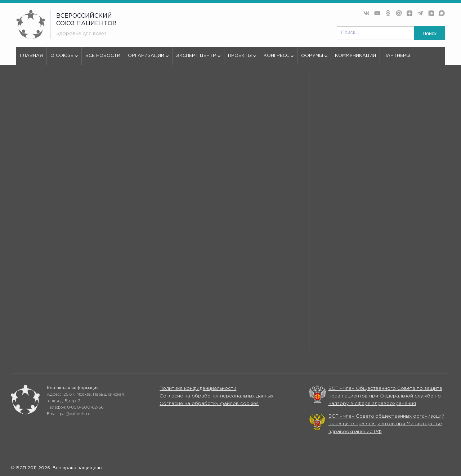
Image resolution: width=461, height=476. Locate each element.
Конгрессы (302, 338)
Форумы (314, 59)
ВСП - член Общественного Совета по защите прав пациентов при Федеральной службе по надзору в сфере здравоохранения (385, 396)
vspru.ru (26, 92)
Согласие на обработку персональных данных (216, 396)
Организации (148, 59)
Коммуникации (355, 56)
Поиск (429, 34)
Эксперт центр (198, 59)
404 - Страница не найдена (75, 92)
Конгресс (279, 59)
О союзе (64, 59)
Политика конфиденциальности (198, 389)
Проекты (242, 59)
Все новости (103, 56)
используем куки (47, 255)
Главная (31, 56)
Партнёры (397, 56)
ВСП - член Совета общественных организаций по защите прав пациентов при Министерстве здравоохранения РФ (386, 424)
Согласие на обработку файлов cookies (209, 404)
